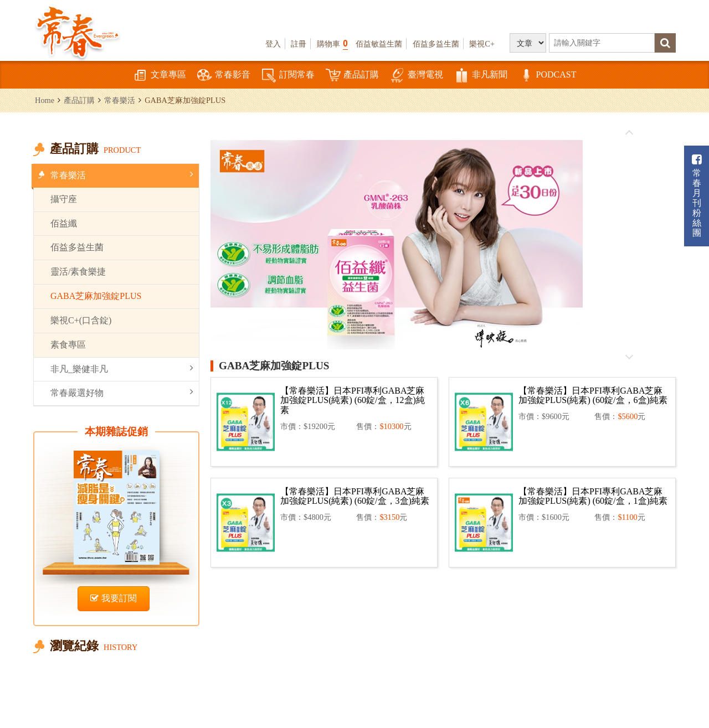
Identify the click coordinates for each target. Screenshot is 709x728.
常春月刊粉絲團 (697, 196)
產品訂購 (352, 76)
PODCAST (548, 76)
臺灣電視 (417, 76)
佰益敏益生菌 (379, 44)
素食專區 (68, 345)
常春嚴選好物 (122, 392)
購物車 (332, 43)
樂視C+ (482, 44)
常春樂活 (120, 100)
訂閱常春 (288, 76)
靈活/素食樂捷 (78, 272)
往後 (629, 357)
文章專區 (160, 76)
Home (45, 100)
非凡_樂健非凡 (122, 368)
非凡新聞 (481, 76)
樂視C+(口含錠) (81, 320)
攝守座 (64, 199)
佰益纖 (64, 223)
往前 (629, 133)
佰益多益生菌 (436, 44)
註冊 (299, 44)
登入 (273, 44)
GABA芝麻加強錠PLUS (96, 296)
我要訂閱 (114, 598)
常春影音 (224, 76)
